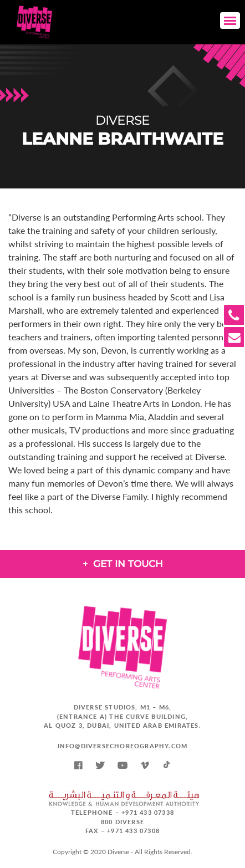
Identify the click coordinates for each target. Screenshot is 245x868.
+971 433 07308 (133, 831)
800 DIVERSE (122, 822)
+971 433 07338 (148, 812)
